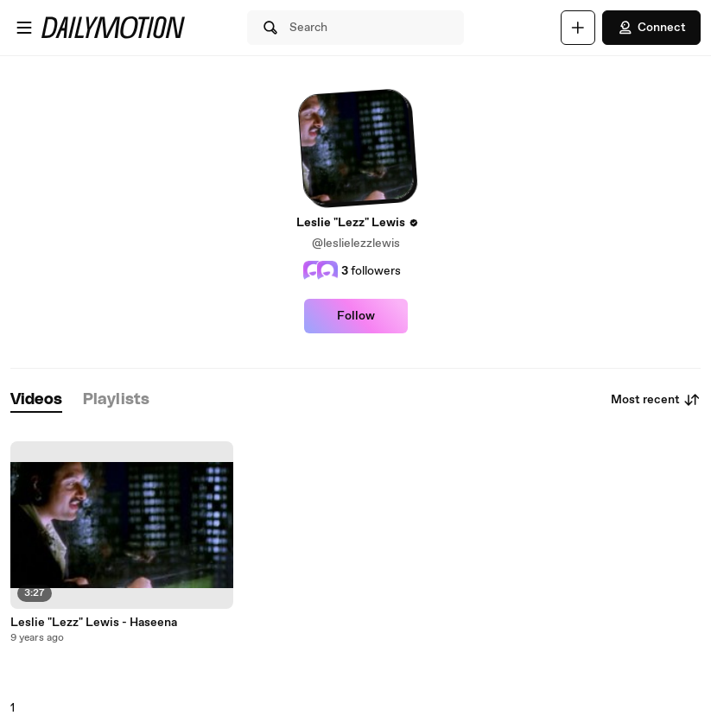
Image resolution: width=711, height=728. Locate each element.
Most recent (656, 400)
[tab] (36, 400)
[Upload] (578, 28)
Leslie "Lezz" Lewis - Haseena (94, 623)
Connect (651, 28)
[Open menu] (24, 28)
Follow (356, 316)
